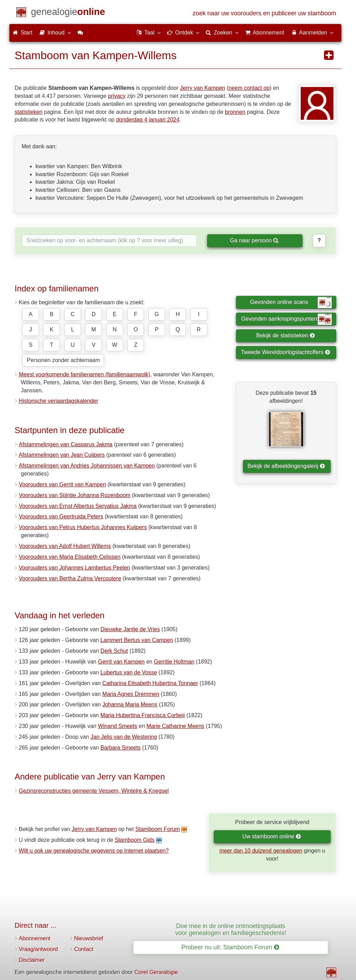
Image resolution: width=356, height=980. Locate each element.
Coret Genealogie (156, 972)
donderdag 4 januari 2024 (148, 120)
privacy (117, 96)
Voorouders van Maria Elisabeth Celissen (70, 557)
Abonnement (35, 938)
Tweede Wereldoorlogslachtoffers (285, 352)
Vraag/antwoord (38, 949)
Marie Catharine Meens (175, 726)
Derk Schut (114, 651)
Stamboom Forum (157, 829)
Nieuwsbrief (89, 938)
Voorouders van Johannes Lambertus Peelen (74, 568)
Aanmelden (312, 32)
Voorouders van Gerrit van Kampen (62, 484)
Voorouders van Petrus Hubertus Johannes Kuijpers (83, 527)
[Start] (68, 13)
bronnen (235, 112)
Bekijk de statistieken (286, 335)
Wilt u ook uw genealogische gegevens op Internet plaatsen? (94, 851)
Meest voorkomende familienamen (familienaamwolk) (84, 374)
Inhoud (55, 32)
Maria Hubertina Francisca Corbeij (143, 715)
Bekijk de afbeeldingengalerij (286, 466)
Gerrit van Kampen (121, 662)
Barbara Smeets (121, 748)
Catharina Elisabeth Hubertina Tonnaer (150, 683)
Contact (84, 949)
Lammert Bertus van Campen (137, 640)
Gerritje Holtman (174, 662)
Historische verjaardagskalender (59, 401)
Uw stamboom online (272, 836)
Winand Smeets (118, 726)
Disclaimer (32, 960)
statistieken (29, 112)
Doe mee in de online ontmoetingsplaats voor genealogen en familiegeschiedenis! (231, 929)
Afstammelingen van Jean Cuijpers (62, 455)
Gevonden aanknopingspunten (286, 319)
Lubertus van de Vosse (129, 672)
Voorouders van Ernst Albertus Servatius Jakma (78, 506)
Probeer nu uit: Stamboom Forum (230, 947)
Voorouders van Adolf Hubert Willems (65, 546)
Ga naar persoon (254, 240)
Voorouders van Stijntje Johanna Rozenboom (75, 495)
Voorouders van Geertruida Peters (61, 516)
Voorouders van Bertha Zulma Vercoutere (70, 578)
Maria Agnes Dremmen (131, 694)
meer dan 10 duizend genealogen (261, 851)
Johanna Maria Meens (130, 704)
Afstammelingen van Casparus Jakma (66, 444)
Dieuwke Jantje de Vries (130, 629)
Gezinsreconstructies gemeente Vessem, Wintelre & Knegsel (94, 791)
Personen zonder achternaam (63, 360)
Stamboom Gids (135, 840)
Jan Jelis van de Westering (124, 737)
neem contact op (249, 88)
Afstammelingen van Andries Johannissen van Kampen (87, 466)
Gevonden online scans (291, 303)
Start (23, 33)
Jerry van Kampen (203, 88)
